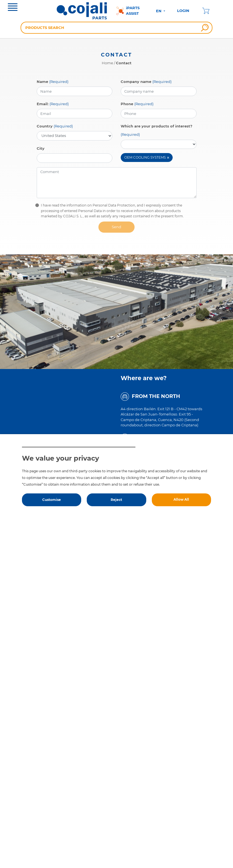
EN (159, 11)
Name (42, 82)
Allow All (181, 499)
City (41, 148)
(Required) (59, 82)
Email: (43, 104)
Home (107, 63)
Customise (52, 500)
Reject (116, 500)
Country (45, 126)
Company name (136, 82)
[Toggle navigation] (13, 8)
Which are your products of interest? (157, 126)
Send (116, 227)
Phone (127, 104)
